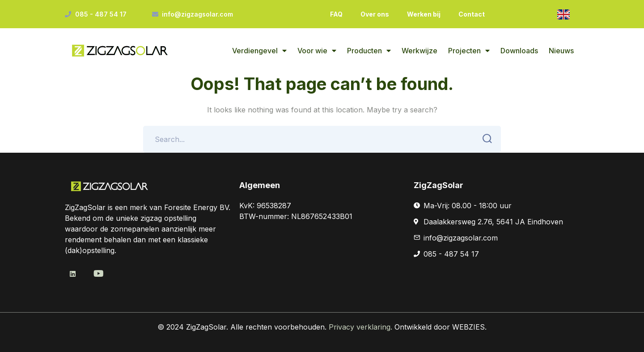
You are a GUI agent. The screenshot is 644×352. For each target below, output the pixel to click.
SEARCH (485, 139)
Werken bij (424, 14)
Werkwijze (419, 51)
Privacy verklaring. (362, 327)
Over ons (375, 14)
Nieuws (561, 51)
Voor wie (317, 51)
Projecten (469, 51)
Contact (472, 14)
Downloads (519, 51)
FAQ (336, 14)
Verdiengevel (259, 51)
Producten (369, 51)
